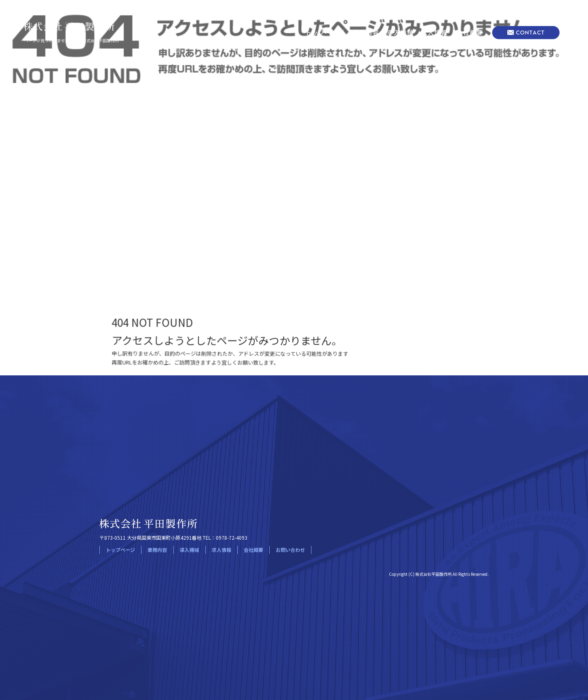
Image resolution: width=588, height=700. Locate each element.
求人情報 (435, 32)
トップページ (324, 32)
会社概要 (469, 32)
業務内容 (366, 32)
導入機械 (400, 32)
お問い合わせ (525, 32)
